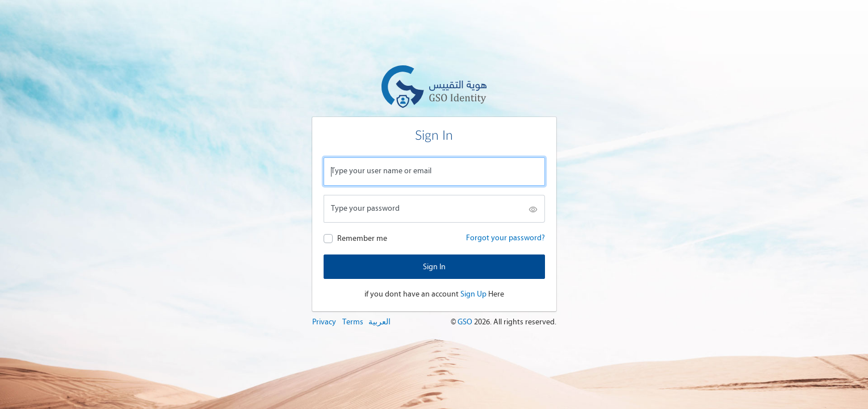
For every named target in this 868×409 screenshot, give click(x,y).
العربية (380, 322)
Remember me (362, 238)
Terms (353, 322)
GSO (466, 322)
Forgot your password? (506, 238)
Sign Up (473, 294)
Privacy (324, 322)
